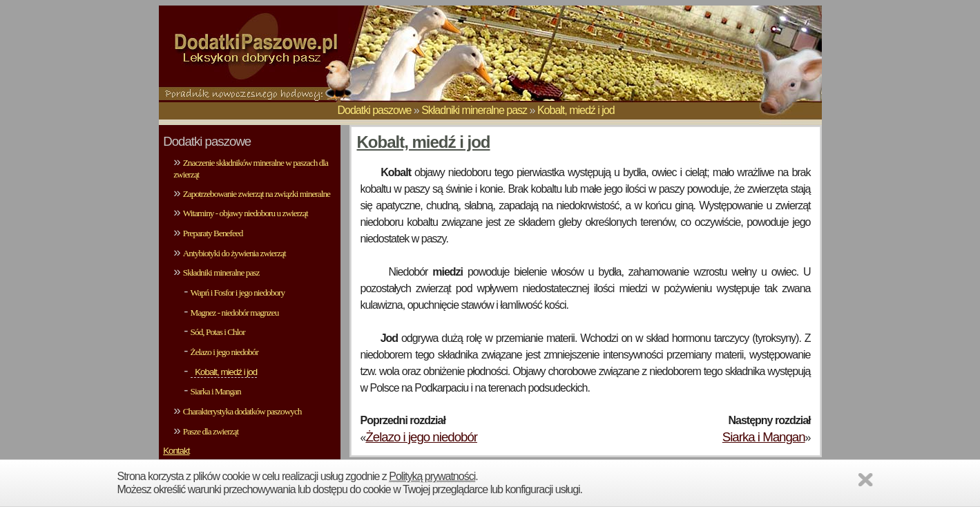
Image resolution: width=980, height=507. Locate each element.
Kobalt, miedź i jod (576, 110)
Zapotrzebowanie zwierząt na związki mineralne (257, 194)
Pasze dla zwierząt (211, 431)
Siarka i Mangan (216, 391)
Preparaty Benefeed (213, 233)
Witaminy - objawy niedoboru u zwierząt (246, 213)
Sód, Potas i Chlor (218, 332)
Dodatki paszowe (375, 110)
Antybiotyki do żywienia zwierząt (234, 253)
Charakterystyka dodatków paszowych (242, 411)
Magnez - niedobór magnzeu (235, 313)
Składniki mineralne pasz (474, 110)
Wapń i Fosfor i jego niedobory (238, 293)
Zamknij (868, 482)
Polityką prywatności (432, 476)
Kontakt (176, 451)
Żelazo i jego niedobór (224, 352)
